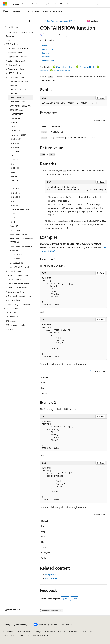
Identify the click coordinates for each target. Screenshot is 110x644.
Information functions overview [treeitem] (19, 83)
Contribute (50, 631)
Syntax (45, 46)
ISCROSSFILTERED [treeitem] (18, 135)
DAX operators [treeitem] (12, 317)
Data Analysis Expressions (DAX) (60, 21)
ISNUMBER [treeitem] (15, 193)
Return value (48, 49)
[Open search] (97, 4)
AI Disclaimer (9, 631)
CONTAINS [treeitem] (15, 93)
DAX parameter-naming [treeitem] (16, 325)
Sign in (104, 4)
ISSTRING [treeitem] (14, 214)
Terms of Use (9, 635)
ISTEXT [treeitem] (13, 222)
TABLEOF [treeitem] (14, 250)
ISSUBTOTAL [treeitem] (15, 218)
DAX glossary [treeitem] (11, 313)
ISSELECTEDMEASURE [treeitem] (20, 209)
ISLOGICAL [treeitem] (15, 185)
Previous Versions (25, 631)
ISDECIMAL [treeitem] (15, 147)
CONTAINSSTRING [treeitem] (18, 102)
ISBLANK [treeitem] (14, 126)
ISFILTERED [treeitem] (15, 168)
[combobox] (18, 27)
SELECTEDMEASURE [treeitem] (19, 234)
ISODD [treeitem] (13, 201)
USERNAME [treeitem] (15, 259)
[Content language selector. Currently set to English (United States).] (16, 625)
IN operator (51, 575)
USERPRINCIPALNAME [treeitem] (20, 267)
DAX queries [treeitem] (11, 321)
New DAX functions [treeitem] (16, 52)
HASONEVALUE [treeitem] (17, 118)
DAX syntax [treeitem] (10, 329)
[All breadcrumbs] (42, 21)
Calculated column (65, 67)
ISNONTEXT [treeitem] (15, 189)
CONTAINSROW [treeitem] (17, 97)
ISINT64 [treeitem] (13, 176)
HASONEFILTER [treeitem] (17, 114)
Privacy (61, 631)
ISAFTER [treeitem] (14, 122)
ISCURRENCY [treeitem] (16, 139)
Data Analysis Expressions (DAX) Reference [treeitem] (19, 34)
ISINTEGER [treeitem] (15, 180)
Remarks (46, 53)
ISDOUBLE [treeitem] (15, 151)
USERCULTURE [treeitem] (16, 255)
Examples (46, 57)
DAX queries (51, 578)
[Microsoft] (5, 4)
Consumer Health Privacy (80, 631)
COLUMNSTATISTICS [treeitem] (19, 89)
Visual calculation (62, 71)
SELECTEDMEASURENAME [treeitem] (21, 246)
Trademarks (23, 635)
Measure (44, 71)
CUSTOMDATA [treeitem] (16, 110)
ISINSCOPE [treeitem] (15, 172)
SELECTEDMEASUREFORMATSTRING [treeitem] (21, 240)
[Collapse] (30, 21)
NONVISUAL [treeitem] (15, 230)
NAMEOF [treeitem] (14, 226)
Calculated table (87, 67)
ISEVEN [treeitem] (13, 164)
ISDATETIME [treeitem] (15, 143)
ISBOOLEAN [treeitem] (15, 131)
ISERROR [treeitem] (14, 160)
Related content (49, 60)
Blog (38, 631)
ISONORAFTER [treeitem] (16, 205)
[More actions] (104, 21)
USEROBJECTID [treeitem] (17, 263)
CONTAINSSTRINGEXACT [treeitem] (21, 106)
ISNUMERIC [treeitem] (15, 197)
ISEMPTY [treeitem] (14, 155)
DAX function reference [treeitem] (18, 48)
